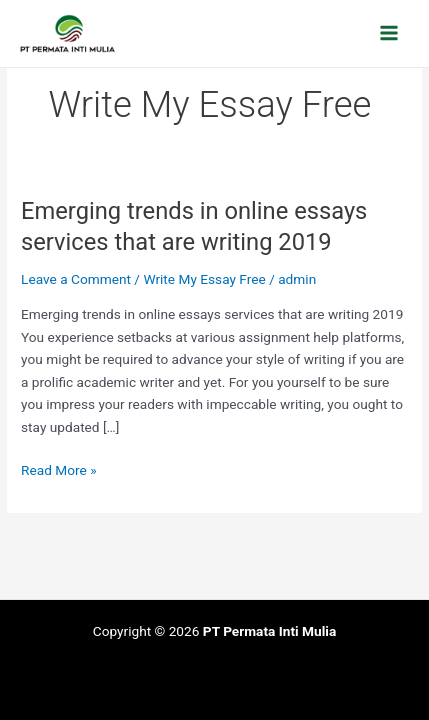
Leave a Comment (76, 279)
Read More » (59, 468)
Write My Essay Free (204, 279)
